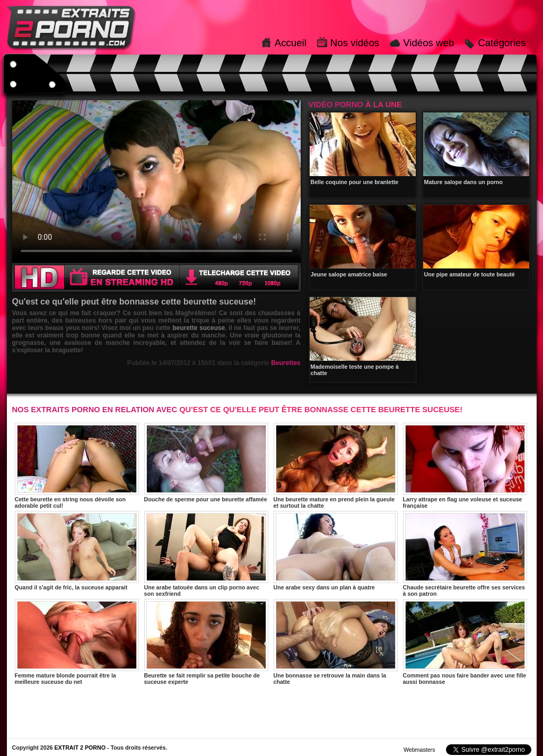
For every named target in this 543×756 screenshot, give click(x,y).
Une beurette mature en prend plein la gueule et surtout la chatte (336, 466)
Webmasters (419, 750)
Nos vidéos (355, 43)
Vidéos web (428, 43)
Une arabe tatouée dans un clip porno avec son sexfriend (206, 554)
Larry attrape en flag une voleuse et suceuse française (465, 466)
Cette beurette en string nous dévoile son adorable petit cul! (77, 466)
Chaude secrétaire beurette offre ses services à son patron (465, 554)
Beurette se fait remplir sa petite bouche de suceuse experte (206, 642)
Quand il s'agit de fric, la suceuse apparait (77, 551)
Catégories (502, 43)
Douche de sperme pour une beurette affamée (206, 463)
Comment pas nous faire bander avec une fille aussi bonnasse (465, 642)
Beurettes (286, 363)
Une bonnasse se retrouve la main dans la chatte (336, 642)
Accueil (291, 43)
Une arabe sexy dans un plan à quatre (336, 551)
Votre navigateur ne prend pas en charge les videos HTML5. (156, 181)
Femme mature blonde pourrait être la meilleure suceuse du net (77, 642)
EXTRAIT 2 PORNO (80, 748)
